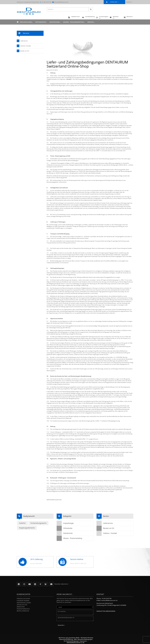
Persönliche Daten (23, 599)
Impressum (83, 641)
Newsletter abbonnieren (106, 611)
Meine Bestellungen (24, 603)
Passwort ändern (23, 601)
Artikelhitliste (22, 605)
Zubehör (22, 523)
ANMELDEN (114, 2)
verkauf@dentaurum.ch (61, 2)
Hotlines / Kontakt (25, 46)
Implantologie (26, 22)
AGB (75, 639)
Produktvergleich (23, 609)
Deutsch (129, 2)
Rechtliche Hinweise (87, 638)
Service (91, 22)
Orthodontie (41, 22)
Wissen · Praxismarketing (74, 22)
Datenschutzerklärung (66, 639)
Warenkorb (128, 18)
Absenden (61, 625)
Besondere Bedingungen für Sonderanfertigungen (78, 640)
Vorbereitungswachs (38, 523)
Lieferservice (24, 41)
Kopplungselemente (27, 528)
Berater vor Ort (25, 51)
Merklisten (21, 607)
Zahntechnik (55, 22)
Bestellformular (23, 611)
